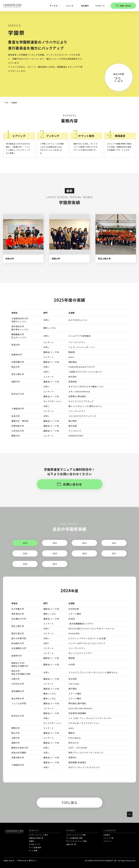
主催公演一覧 (71, 844)
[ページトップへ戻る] (130, 814)
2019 (55, 553)
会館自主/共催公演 (36, 838)
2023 (55, 543)
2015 (55, 564)
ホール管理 (33, 851)
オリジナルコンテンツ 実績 (76, 841)
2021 (114, 543)
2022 (84, 543)
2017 (114, 553)
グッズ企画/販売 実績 (74, 838)
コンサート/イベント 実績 (76, 835)
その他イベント (35, 844)
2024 (25, 543)
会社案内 (107, 835)
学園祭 (31, 841)
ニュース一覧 (108, 838)
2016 (25, 564)
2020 (25, 553)
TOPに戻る (69, 803)
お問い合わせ (123, 6)
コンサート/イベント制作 (38, 835)
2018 (84, 553)
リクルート (108, 841)
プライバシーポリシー (27, 861)
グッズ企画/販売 (35, 847)
